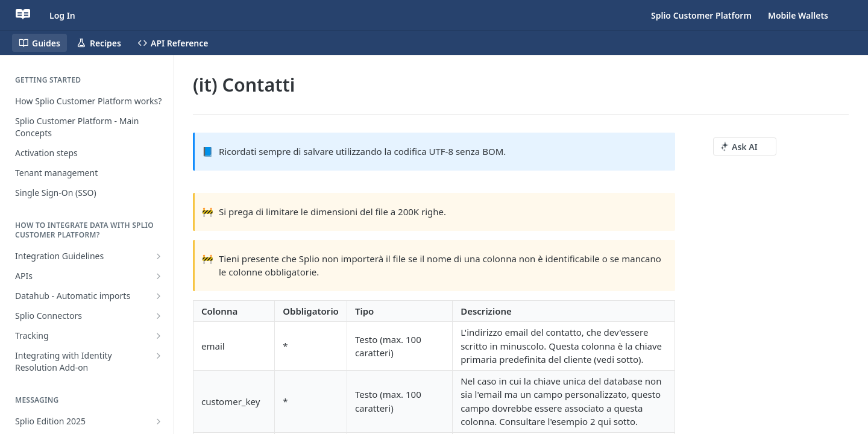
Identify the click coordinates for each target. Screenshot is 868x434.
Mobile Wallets (798, 15)
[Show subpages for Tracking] (159, 336)
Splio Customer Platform (701, 15)
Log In (62, 15)
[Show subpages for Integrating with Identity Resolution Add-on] (159, 356)
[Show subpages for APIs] (159, 276)
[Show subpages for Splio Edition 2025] (159, 421)
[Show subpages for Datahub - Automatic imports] (159, 296)
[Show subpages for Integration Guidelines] (159, 256)
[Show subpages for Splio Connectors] (159, 316)
